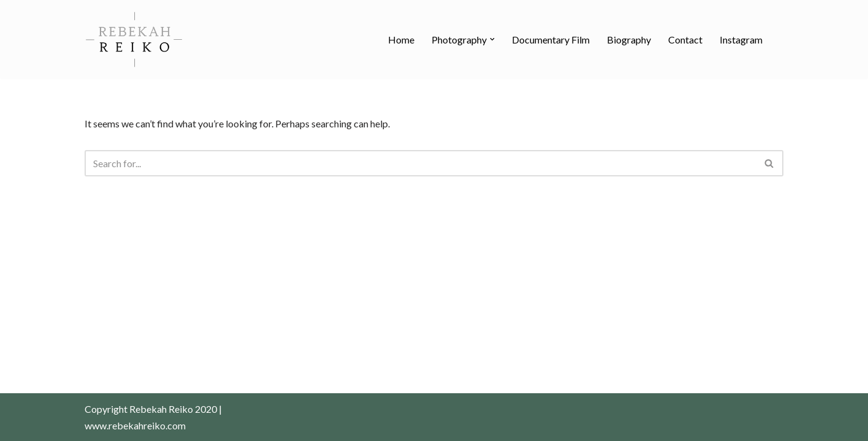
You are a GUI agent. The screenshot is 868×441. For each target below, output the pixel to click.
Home (401, 40)
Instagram (741, 40)
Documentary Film (551, 40)
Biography (629, 40)
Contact (685, 40)
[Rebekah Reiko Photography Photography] (134, 39)
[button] (492, 39)
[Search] (420, 163)
